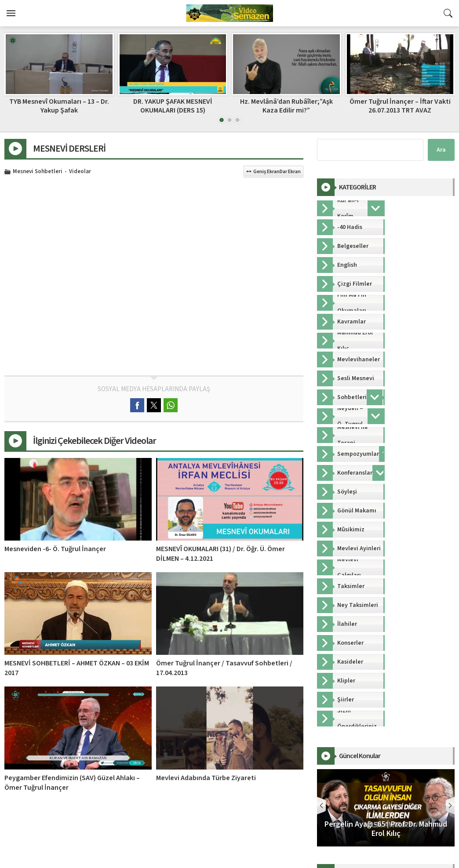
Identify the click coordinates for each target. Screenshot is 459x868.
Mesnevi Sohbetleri (38, 172)
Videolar (80, 172)
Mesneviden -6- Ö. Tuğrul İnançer (55, 549)
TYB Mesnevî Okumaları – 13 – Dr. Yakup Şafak (59, 106)
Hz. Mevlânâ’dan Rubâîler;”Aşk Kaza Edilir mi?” (286, 106)
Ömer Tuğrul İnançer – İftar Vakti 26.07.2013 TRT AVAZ (400, 106)
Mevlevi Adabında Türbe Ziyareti (206, 778)
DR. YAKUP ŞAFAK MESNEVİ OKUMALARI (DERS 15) (173, 106)
